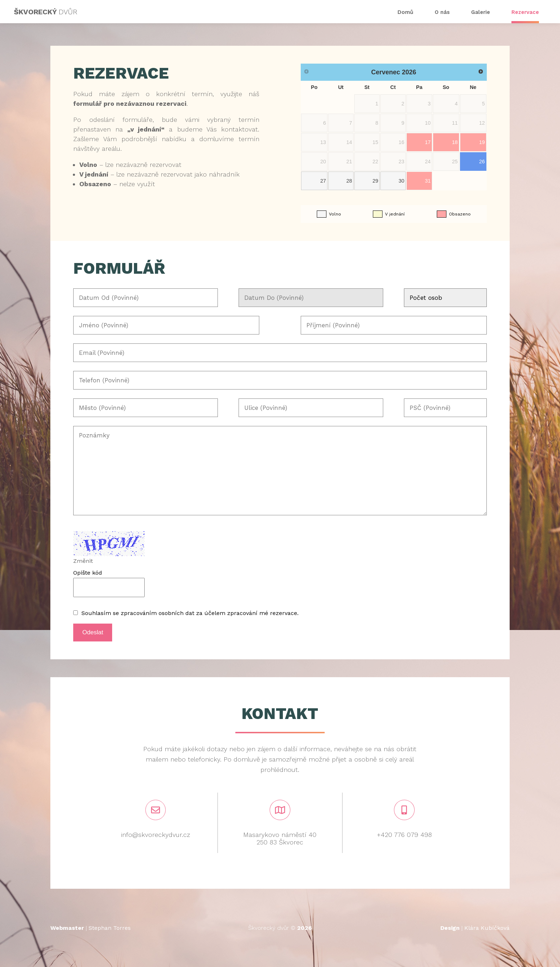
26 (482, 162)
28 (349, 181)
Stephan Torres (110, 928)
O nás (442, 12)
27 (323, 181)
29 (375, 181)
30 (401, 181)
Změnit (83, 561)
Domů (405, 12)
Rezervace (525, 12)
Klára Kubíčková (487, 928)
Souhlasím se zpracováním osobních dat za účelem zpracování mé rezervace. (190, 613)
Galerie (481, 12)
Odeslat (93, 632)
